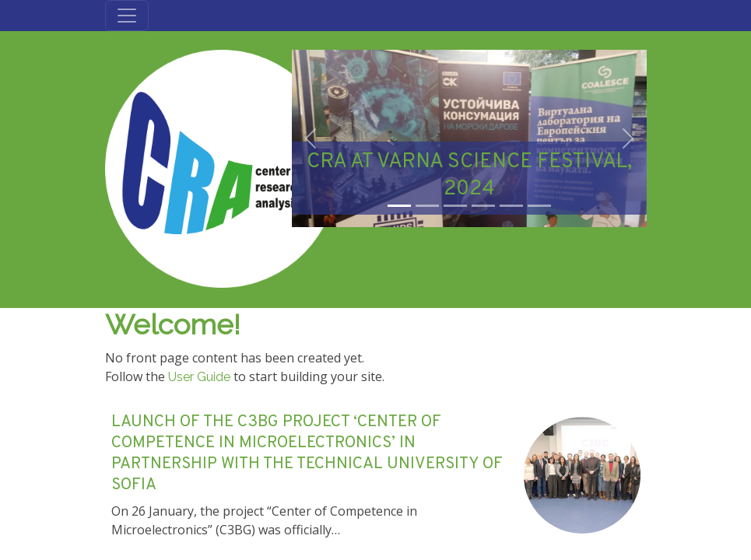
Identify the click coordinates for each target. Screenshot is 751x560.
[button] (311, 138)
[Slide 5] (511, 206)
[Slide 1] (399, 206)
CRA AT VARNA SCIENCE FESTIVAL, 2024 (469, 176)
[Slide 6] (539, 206)
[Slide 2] (427, 206)
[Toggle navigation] (127, 16)
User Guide (199, 377)
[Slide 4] (483, 206)
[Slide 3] (455, 206)
